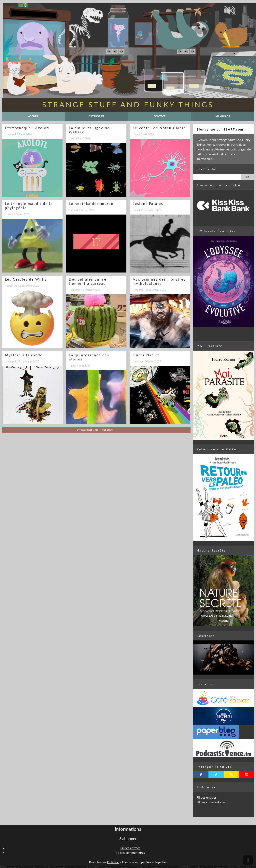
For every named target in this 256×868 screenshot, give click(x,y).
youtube (246, 775)
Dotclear (113, 862)
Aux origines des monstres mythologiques (159, 281)
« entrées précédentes (87, 430)
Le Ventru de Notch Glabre (159, 128)
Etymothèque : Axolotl (27, 128)
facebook (201, 775)
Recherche (206, 169)
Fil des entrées (206, 797)
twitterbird (216, 775)
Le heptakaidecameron (91, 204)
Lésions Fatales (148, 204)
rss (231, 775)
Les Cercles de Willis (26, 279)
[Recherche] (217, 177)
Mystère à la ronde (24, 355)
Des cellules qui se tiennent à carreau (88, 281)
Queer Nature (146, 355)
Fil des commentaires (211, 802)
